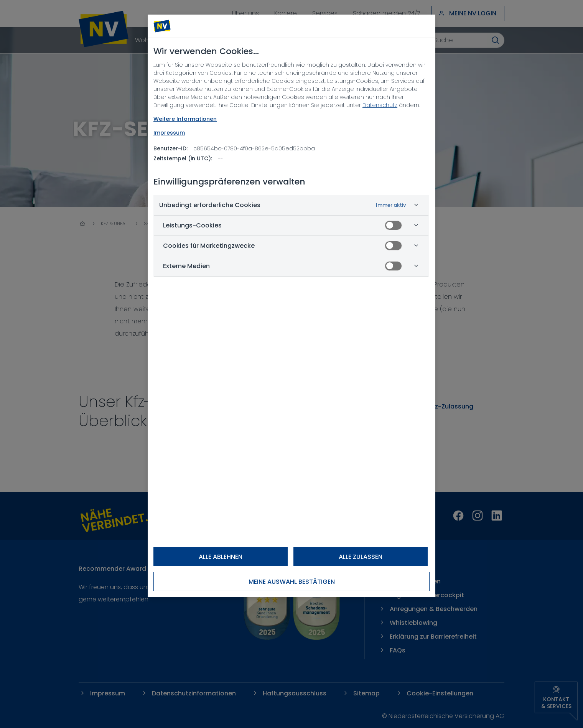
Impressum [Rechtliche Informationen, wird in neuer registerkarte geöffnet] (169, 133)
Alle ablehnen (221, 557)
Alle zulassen (361, 557)
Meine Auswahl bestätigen (292, 582)
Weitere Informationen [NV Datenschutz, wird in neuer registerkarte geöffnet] (185, 119)
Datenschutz (380, 105)
